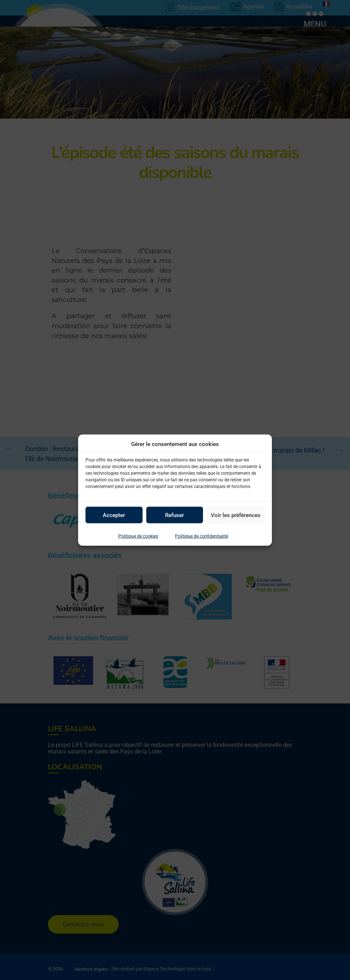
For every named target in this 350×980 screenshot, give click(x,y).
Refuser (174, 515)
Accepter (114, 515)
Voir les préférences (236, 515)
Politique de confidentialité (202, 536)
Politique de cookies (138, 536)
